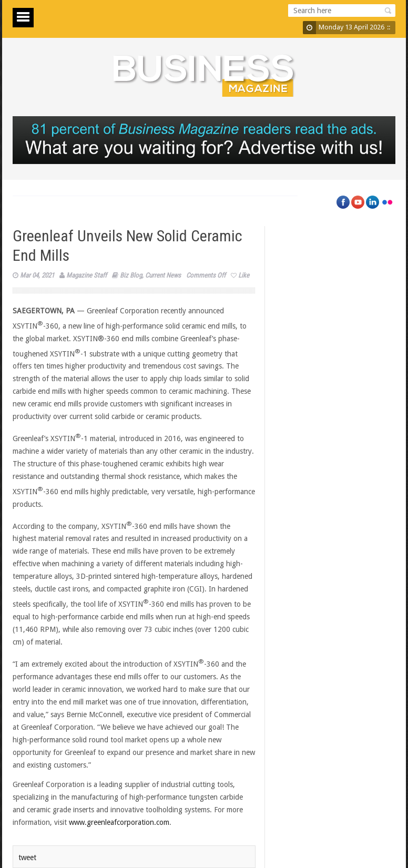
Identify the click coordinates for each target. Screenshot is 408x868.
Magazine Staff (86, 275)
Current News (163, 275)
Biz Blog (131, 275)
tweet (27, 857)
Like (240, 275)
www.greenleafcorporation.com (119, 822)
